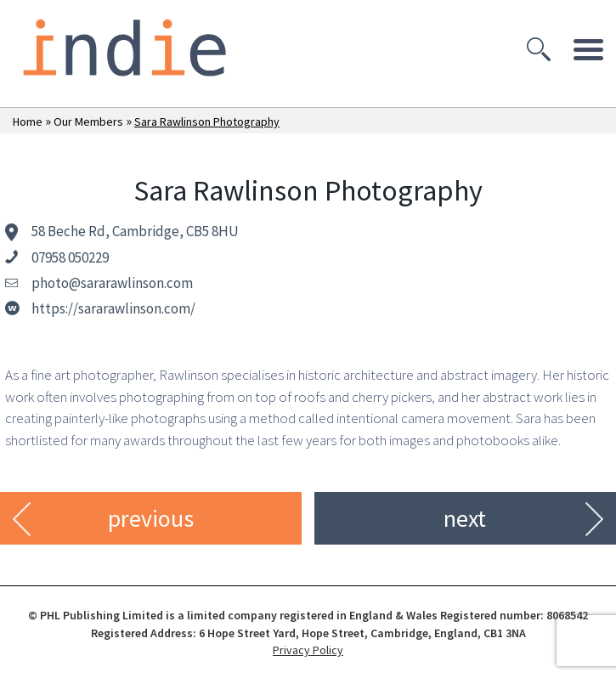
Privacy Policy (308, 650)
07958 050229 (70, 257)
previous (151, 518)
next (465, 518)
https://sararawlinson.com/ (113, 308)
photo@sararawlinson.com (112, 283)
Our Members (88, 121)
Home (28, 121)
